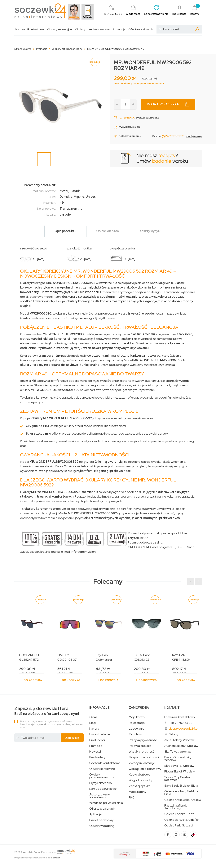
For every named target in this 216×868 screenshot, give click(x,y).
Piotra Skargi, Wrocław (179, 772)
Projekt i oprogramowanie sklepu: (37, 858)
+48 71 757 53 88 (180, 723)
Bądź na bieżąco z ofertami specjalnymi (47, 711)
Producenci (97, 740)
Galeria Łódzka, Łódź (179, 814)
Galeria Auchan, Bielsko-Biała (181, 793)
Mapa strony (137, 792)
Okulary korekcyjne (60, 29)
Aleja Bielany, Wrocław (179, 740)
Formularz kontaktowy (180, 717)
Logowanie (137, 729)
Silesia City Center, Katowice (178, 779)
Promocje (119, 29)
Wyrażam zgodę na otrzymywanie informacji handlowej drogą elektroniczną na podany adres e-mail (51, 724)
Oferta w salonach (140, 29)
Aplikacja (95, 814)
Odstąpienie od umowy (145, 769)
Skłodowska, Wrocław (179, 766)
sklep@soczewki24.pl (183, 729)
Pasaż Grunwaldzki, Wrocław (178, 759)
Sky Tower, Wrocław (178, 752)
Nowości (95, 752)
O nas (93, 717)
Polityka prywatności (143, 740)
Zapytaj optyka (140, 786)
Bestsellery (97, 757)
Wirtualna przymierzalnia (106, 803)
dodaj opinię (194, 136)
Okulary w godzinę (102, 826)
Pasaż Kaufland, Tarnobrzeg (176, 807)
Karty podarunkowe (103, 789)
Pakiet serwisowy (101, 820)
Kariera (94, 729)
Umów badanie (100, 734)
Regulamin (136, 734)
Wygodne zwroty (140, 780)
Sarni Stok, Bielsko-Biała (181, 786)
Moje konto (137, 717)
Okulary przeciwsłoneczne (92, 29)
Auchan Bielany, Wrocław (181, 746)
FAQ (132, 798)
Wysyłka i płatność (141, 752)
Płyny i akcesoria (101, 783)
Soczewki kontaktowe (29, 29)
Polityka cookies (140, 746)
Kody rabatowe (139, 775)
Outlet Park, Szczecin (179, 825)
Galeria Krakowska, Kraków (183, 800)
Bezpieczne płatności (144, 757)
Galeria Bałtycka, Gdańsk (182, 820)
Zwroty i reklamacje (142, 763)
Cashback (127, 118)
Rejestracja (137, 723)
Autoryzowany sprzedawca (99, 796)
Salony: (174, 734)
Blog (93, 723)
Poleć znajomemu (127, 136)
